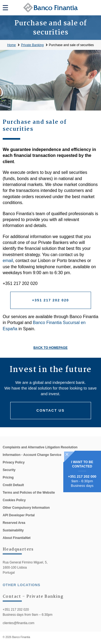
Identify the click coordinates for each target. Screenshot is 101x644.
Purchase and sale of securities (72, 45)
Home (12, 45)
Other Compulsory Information (26, 513)
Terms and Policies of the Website (29, 498)
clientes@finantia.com (19, 629)
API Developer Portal (19, 521)
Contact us (50, 410)
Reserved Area (14, 528)
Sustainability (13, 536)
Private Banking (32, 45)
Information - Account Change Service (32, 460)
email (8, 261)
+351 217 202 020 (50, 300)
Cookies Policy (14, 506)
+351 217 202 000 (82, 476)
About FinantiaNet (17, 543)
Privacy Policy (14, 468)
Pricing (8, 483)
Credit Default (13, 491)
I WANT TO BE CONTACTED (82, 464)
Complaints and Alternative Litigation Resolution (40, 453)
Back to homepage (50, 348)
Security (9, 476)
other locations (22, 590)
